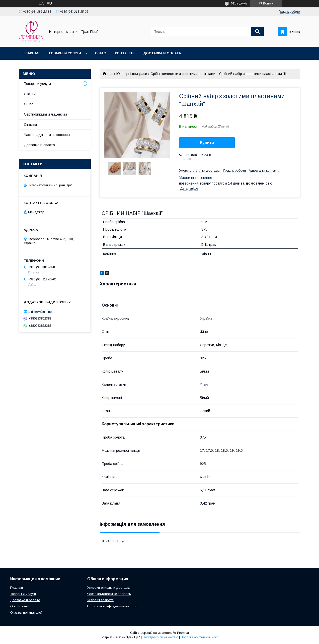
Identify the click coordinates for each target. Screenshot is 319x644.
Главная (31, 53)
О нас (100, 53)
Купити (207, 143)
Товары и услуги (65, 53)
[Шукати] (257, 32)
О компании (19, 606)
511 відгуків (239, 3)
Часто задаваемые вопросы (47, 135)
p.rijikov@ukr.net (40, 311)
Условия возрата (100, 600)
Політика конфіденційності (200, 637)
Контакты (125, 53)
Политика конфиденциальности (112, 606)
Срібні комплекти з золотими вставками (183, 74)
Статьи (30, 94)
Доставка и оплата (162, 53)
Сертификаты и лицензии (45, 114)
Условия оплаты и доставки (109, 588)
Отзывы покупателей (26, 612)
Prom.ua (183, 633)
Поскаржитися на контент (161, 637)
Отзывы (30, 125)
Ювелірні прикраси (132, 74)
